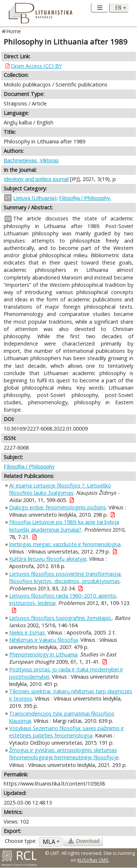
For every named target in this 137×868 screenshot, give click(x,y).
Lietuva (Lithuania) (35, 198)
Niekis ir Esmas (27, 632)
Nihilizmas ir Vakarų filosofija (43, 640)
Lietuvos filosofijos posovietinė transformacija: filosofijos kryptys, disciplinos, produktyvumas (65, 577)
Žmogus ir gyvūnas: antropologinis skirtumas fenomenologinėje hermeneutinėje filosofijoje (64, 754)
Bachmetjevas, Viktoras (31, 161)
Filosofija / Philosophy (29, 467)
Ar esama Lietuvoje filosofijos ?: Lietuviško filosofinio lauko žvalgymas (60, 489)
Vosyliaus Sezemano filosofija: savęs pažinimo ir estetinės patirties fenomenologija (66, 732)
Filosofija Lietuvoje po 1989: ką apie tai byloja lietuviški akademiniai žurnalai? (64, 526)
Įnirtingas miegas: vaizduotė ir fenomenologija (65, 544)
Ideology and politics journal (36, 179)
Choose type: (21, 841)
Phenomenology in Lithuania (43, 654)
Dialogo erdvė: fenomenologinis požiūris (58, 507)
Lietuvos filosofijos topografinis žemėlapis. (61, 618)
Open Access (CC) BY (36, 66)
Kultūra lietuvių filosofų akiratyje (48, 559)
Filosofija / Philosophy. (85, 198)
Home (14, 31)
